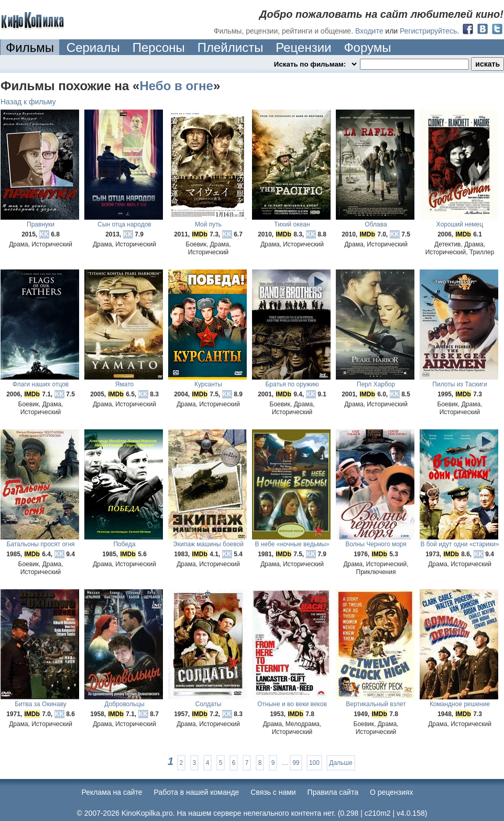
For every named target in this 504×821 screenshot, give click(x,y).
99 (296, 763)
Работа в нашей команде (197, 792)
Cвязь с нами (273, 792)
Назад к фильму (28, 102)
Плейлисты (231, 47)
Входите (369, 31)
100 (314, 763)
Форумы (367, 47)
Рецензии (303, 47)
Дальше (341, 763)
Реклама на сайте (112, 792)
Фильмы (30, 47)
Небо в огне (176, 86)
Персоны (159, 47)
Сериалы (93, 47)
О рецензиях (392, 792)
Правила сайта (333, 792)
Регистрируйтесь (428, 31)
